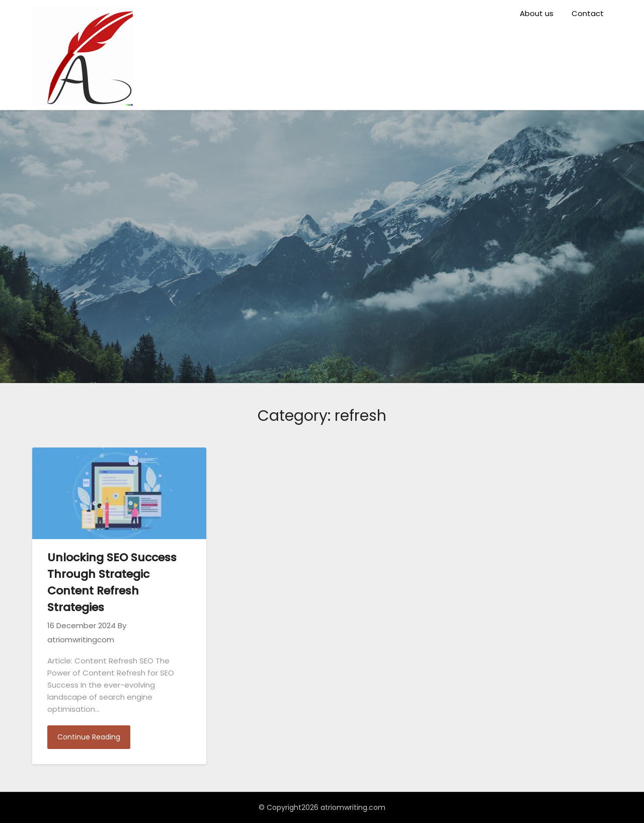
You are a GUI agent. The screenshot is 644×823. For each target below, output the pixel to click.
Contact (588, 13)
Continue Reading (89, 737)
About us (537, 13)
